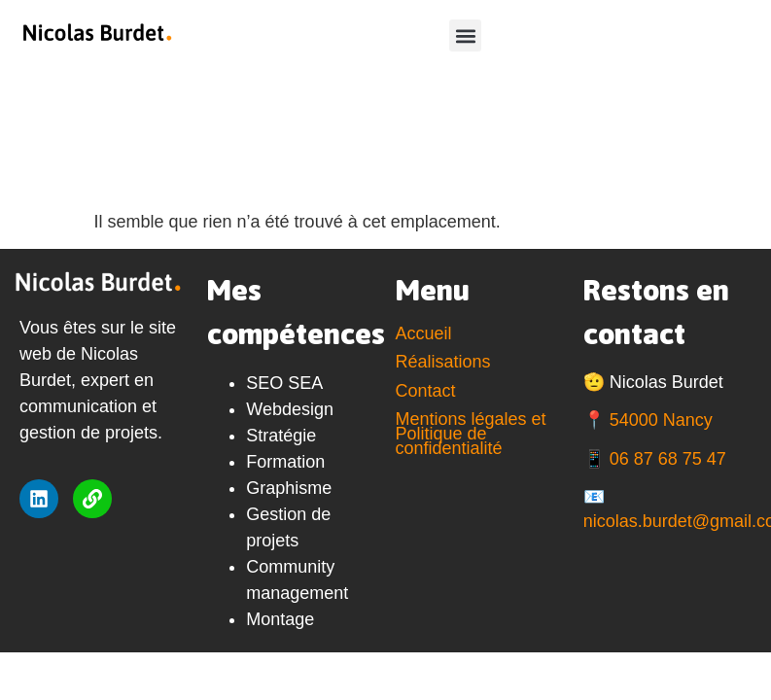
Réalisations (443, 362)
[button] (465, 35)
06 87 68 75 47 (668, 459)
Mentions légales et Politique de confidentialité (471, 434)
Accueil (424, 333)
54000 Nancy (661, 420)
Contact (426, 391)
